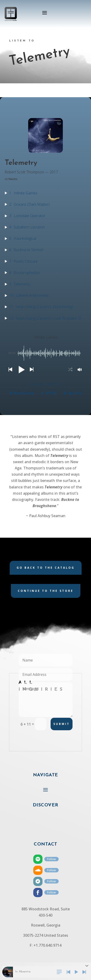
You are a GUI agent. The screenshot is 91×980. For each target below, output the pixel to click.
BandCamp (22, 393)
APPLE (49, 393)
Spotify (73, 393)
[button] (10, 370)
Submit (62, 724)
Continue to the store (46, 591)
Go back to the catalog (46, 568)
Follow (52, 859)
